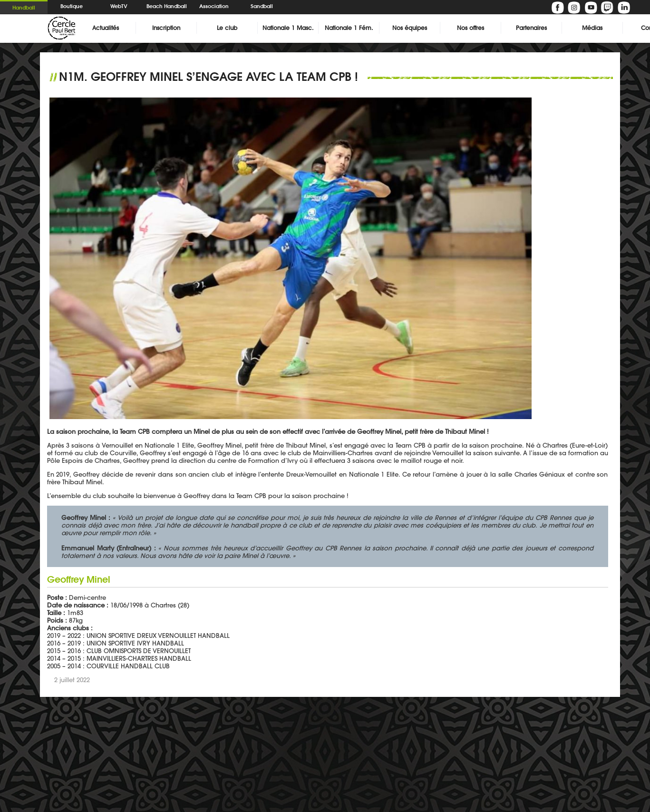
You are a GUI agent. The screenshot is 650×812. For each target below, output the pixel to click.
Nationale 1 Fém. (349, 28)
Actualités (106, 28)
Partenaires (531, 28)
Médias (592, 28)
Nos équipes (410, 28)
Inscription (166, 28)
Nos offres (471, 28)
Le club (227, 28)
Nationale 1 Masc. (288, 28)
